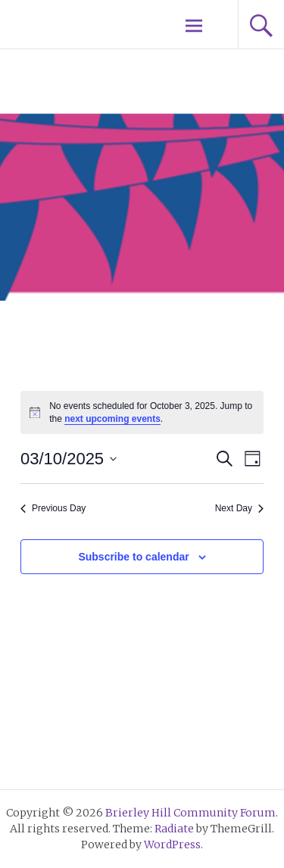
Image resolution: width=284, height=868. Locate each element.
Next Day (239, 508)
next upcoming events (112, 419)
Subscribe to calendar (133, 557)
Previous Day (53, 508)
